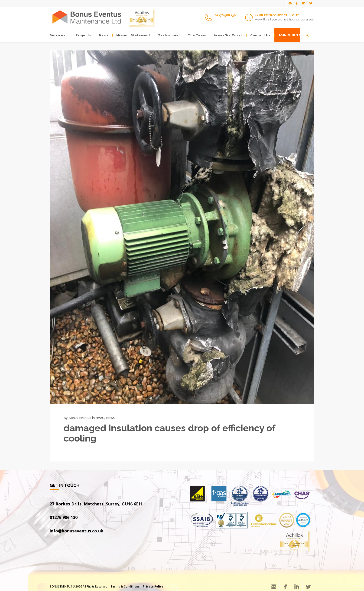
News (102, 35)
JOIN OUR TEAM (290, 35)
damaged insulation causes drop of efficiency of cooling (169, 433)
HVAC (100, 418)
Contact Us (258, 35)
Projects (81, 35)
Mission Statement (131, 35)
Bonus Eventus (80, 418)
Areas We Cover (226, 35)
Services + (59, 35)
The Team (195, 35)
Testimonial (167, 35)
